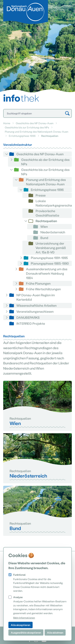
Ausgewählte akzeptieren (26, 632)
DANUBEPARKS (28, 317)
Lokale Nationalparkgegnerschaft (55, 203)
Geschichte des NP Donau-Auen (35, 123)
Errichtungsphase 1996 (22, 136)
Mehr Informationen (24, 618)
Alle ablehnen (55, 632)
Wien (44, 226)
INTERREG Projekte (31, 323)
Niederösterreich (53, 232)
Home (7, 123)
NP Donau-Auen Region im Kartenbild (36, 297)
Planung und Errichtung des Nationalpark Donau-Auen (36, 132)
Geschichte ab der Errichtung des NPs (45, 162)
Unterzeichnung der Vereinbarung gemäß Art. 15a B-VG (51, 248)
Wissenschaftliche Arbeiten (36, 305)
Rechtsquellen (46, 221)
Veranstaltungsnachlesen (35, 311)
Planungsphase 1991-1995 (49, 258)
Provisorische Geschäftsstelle (47, 213)
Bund (44, 238)
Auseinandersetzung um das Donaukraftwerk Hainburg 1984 (47, 273)
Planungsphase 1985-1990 (50, 263)
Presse (41, 195)
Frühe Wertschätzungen (43, 289)
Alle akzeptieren (20, 625)
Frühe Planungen (38, 283)
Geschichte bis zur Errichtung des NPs (27, 127)
